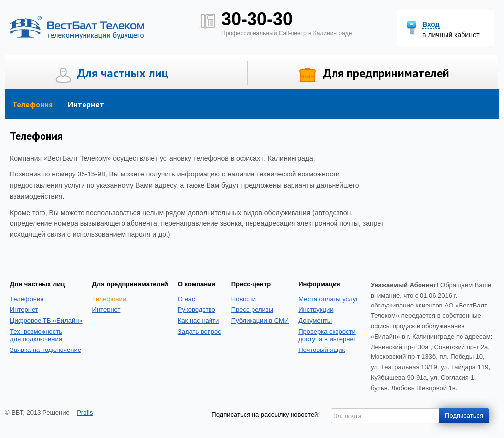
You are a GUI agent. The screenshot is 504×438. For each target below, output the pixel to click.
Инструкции (316, 310)
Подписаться (464, 416)
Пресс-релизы (252, 310)
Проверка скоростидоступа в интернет (327, 335)
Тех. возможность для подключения (36, 335)
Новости (244, 299)
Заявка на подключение (45, 350)
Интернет (86, 104)
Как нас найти (199, 321)
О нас (187, 299)
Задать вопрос (200, 331)
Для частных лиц (123, 73)
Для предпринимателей (386, 73)
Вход (431, 24)
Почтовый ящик (322, 350)
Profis (85, 413)
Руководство (197, 310)
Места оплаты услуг (328, 299)
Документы (315, 321)
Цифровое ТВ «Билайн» (46, 321)
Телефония (33, 104)
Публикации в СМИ (260, 321)
